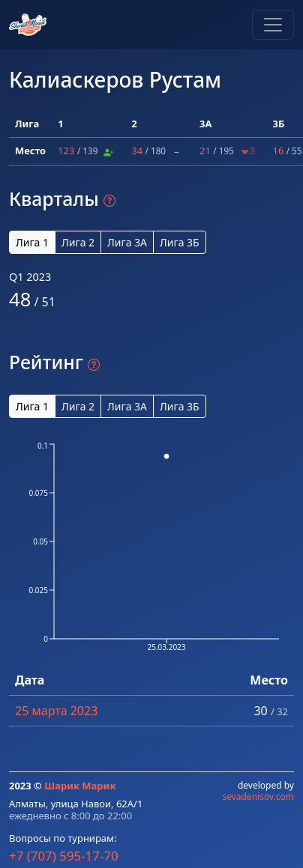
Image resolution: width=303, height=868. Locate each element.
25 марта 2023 (56, 711)
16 (278, 151)
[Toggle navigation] (273, 25)
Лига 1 (32, 242)
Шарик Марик (80, 786)
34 (137, 151)
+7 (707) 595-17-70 (64, 856)
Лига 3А (127, 242)
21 (205, 151)
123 (66, 151)
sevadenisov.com (258, 796)
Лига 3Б (180, 242)
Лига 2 (78, 242)
